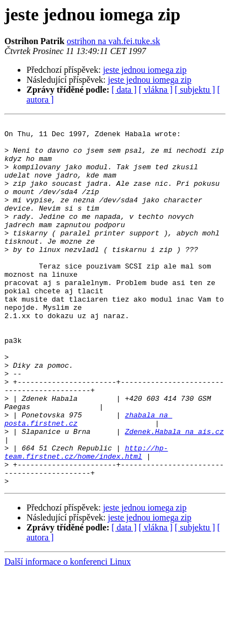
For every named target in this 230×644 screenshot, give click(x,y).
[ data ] (124, 90)
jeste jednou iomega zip (145, 70)
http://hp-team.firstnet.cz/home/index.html (86, 519)
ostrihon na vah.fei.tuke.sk (113, 41)
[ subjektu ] (195, 90)
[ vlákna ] (156, 90)
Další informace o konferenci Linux (68, 634)
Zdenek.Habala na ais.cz (174, 494)
